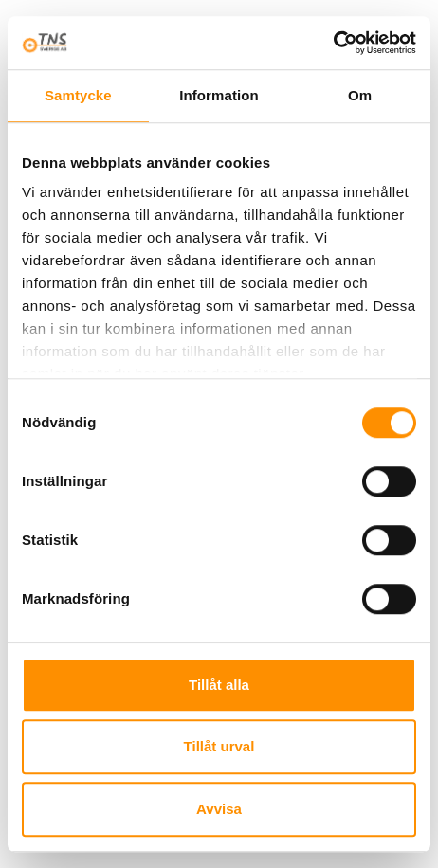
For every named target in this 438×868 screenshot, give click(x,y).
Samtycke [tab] (78, 95)
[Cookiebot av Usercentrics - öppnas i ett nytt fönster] (333, 43)
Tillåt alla (219, 685)
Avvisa (219, 809)
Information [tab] (219, 95)
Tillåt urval (219, 746)
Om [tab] (360, 95)
